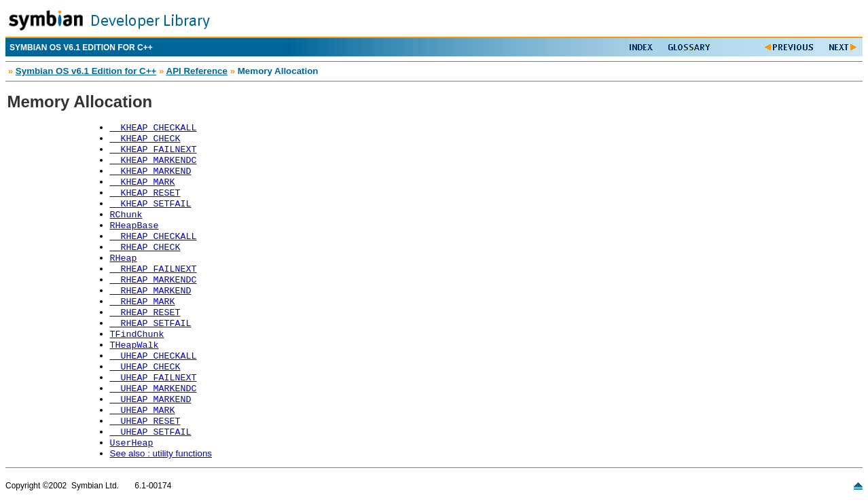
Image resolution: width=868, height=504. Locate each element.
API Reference (197, 71)
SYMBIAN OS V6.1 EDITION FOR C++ (81, 48)
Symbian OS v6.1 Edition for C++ (86, 71)
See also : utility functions (161, 453)
